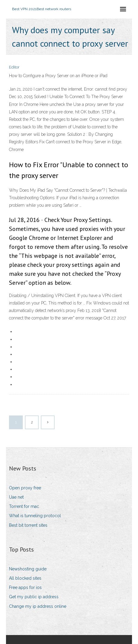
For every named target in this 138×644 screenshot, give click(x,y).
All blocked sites (25, 578)
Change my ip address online (38, 606)
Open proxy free (25, 488)
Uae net (16, 497)
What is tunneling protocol (35, 516)
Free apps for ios (25, 587)
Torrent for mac (24, 506)
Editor (14, 67)
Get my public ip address (34, 597)
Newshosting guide (28, 569)
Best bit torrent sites (28, 525)
